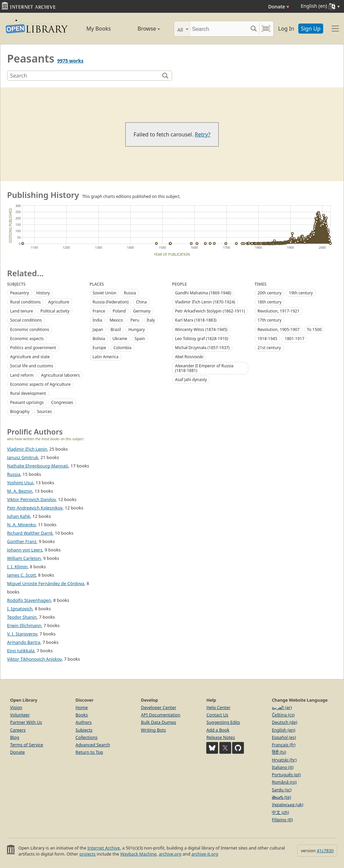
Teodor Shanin (22, 617)
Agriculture (59, 302)
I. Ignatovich (20, 609)
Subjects (84, 730)
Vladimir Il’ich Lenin (27, 449)
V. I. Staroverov (22, 634)
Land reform (22, 375)
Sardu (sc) (282, 790)
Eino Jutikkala (21, 651)
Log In (286, 29)
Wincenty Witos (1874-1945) (201, 329)
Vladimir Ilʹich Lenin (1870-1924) (205, 302)
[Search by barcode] (266, 29)
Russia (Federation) (111, 302)
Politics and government (33, 348)
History (43, 293)
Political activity (55, 311)
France (99, 311)
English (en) (284, 730)
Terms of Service (27, 745)
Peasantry (19, 293)
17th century (270, 320)
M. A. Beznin (20, 491)
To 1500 (314, 329)
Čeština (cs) (283, 715)
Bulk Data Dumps (159, 722)
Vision (16, 707)
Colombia (123, 348)
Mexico (116, 320)
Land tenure (21, 311)
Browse (142, 29)
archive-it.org (205, 854)
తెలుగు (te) (281, 797)
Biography (20, 411)
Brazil (116, 329)
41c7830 (325, 851)
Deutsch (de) (284, 722)
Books (82, 715)
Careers (18, 730)
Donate (279, 7)
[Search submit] (253, 29)
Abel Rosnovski (189, 357)
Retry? (203, 134)
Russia (130, 293)
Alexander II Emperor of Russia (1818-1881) (204, 368)
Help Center (218, 707)
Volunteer (20, 715)
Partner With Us (26, 722)
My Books (99, 29)
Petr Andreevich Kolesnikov (35, 508)
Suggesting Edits (223, 722)
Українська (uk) (287, 804)
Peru (135, 320)
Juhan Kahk (19, 516)
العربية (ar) (282, 707)
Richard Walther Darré (30, 533)
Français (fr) (284, 745)
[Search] (219, 29)
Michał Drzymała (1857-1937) (202, 348)
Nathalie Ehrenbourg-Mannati (38, 466)
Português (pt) (286, 775)
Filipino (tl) (282, 820)
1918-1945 (268, 339)
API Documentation (161, 715)
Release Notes (221, 737)
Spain (140, 339)
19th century (301, 293)
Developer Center (159, 707)
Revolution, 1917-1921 (279, 311)
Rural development (28, 393)
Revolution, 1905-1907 (279, 329)
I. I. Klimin (17, 567)
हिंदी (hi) (279, 752)
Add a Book (218, 730)
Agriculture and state (30, 357)
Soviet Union (105, 293)
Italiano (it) (283, 767)
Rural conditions (25, 302)
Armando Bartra (24, 642)
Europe (99, 348)
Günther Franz (22, 541)
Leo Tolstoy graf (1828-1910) (202, 339)
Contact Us (217, 715)
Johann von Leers (25, 550)
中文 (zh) (280, 812)
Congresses (62, 402)
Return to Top (89, 752)
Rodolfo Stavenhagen (29, 600)
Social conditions (26, 320)
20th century (270, 293)
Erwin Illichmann (24, 625)
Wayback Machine (138, 854)
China (141, 302)
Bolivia (99, 339)
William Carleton (24, 558)
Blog (15, 737)
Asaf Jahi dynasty (191, 380)
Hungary (137, 329)
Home (82, 707)
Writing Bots (154, 730)
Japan (98, 329)
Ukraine (120, 339)
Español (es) (284, 737)
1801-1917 (294, 339)
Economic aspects (27, 339)
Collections (87, 737)
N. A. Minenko (21, 525)
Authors (84, 722)
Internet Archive (104, 848)
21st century (269, 348)
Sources (44, 411)
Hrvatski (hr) (284, 760)
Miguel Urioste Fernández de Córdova (46, 583)
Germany (142, 311)
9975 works (70, 61)
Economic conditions (30, 329)
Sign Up (311, 29)
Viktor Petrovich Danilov (31, 499)
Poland (119, 311)
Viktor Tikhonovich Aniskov (34, 659)
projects (87, 854)
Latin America (106, 357)
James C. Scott (21, 575)
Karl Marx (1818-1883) (196, 320)
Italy (151, 320)
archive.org (170, 854)
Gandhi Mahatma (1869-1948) (203, 293)
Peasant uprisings (27, 402)
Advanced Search (93, 745)
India (98, 320)
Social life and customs (32, 366)
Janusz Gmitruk (23, 457)
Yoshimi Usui (20, 483)
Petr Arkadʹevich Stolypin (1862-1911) (210, 311)
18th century (270, 302)
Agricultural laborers (60, 375)
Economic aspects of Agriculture (40, 384)
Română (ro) (284, 782)
